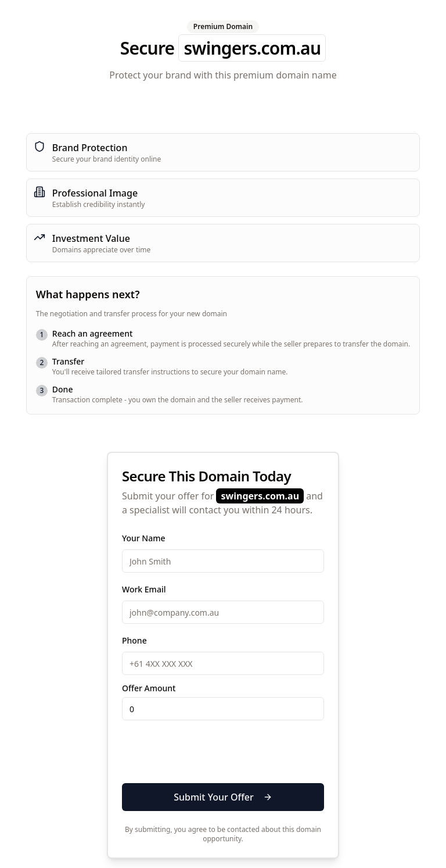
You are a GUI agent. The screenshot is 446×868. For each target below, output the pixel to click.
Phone (134, 640)
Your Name (144, 538)
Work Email (144, 589)
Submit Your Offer (223, 797)
